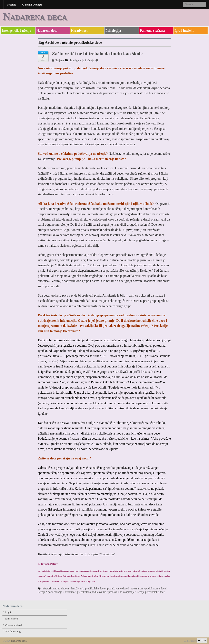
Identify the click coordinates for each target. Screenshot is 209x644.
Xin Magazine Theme (195, 641)
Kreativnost (79, 31)
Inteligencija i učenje (17, 31)
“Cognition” (107, 554)
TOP (202, 641)
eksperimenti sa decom (56, 589)
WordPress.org (13, 632)
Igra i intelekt (184, 31)
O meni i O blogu (32, 5)
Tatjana (58, 60)
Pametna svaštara (152, 31)
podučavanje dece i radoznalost (125, 589)
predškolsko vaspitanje (121, 592)
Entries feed (12, 619)
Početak (11, 5)
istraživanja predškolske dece (88, 589)
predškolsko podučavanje (91, 592)
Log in (9, 612)
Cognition (46, 134)
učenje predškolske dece (151, 592)
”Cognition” (69, 230)
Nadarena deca (35, 16)
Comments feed (14, 625)
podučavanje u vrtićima (61, 592)
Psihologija (113, 31)
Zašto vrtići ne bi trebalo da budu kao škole (97, 54)
